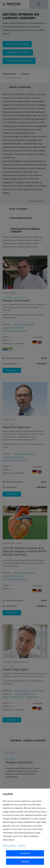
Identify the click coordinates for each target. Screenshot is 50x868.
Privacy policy (9, 845)
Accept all (25, 853)
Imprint (21, 845)
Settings (25, 862)
